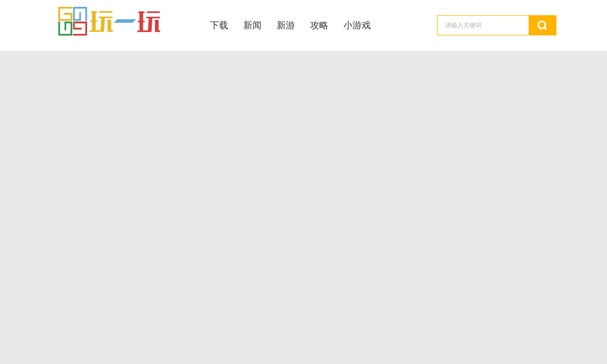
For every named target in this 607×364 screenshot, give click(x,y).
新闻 (252, 25)
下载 (219, 25)
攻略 (319, 25)
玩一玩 (123, 21)
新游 (286, 25)
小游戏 (357, 25)
